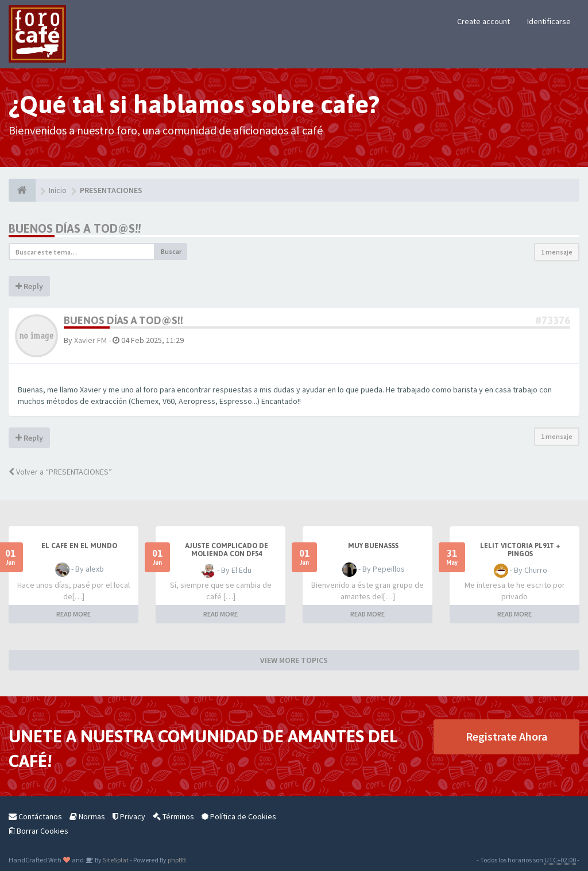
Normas (87, 816)
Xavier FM (90, 340)
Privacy (129, 816)
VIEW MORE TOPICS (294, 660)
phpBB (177, 860)
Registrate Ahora (506, 736)
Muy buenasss (373, 546)
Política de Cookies (239, 816)
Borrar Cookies (38, 831)
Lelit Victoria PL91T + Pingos (520, 550)
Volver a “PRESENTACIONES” (60, 472)
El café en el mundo (79, 546)
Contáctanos (35, 816)
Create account (483, 21)
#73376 (553, 320)
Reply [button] (29, 286)
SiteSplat (115, 860)
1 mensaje (557, 252)
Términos (173, 816)
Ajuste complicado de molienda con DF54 (227, 550)
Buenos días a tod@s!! (75, 228)
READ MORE (73, 614)
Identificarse (549, 21)
